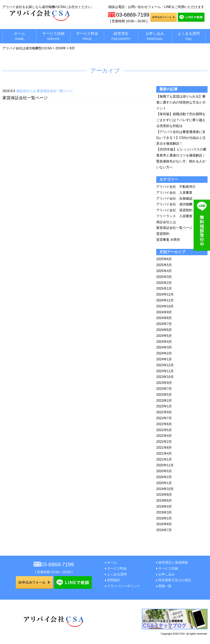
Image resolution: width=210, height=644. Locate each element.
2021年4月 (164, 453)
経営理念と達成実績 (173, 563)
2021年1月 (164, 459)
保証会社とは (26, 91)
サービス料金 (87, 36)
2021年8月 (164, 448)
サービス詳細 (53, 36)
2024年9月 (164, 312)
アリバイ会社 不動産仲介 (176, 187)
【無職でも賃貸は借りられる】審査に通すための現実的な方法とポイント (181, 102)
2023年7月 (164, 389)
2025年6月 (164, 259)
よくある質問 (189, 36)
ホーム (19, 36)
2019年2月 (164, 518)
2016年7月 (164, 530)
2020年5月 (164, 471)
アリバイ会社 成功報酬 (174, 204)
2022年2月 (164, 442)
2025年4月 (164, 271)
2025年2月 (164, 283)
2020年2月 (164, 477)
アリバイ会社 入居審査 (174, 193)
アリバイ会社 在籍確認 (174, 198)
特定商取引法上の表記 (175, 580)
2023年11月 (165, 371)
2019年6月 (164, 501)
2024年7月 (164, 324)
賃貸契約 (163, 234)
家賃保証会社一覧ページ (55, 91)
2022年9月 (164, 412)
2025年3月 (164, 277)
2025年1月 (164, 288)
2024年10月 (165, 306)
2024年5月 (164, 336)
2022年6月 (164, 424)
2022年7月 (164, 418)
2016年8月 (164, 524)
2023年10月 (165, 377)
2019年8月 (164, 495)
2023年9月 (164, 383)
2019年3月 (164, 512)
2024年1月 (164, 359)
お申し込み (155, 36)
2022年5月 (164, 430)
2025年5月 (164, 265)
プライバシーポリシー (123, 586)
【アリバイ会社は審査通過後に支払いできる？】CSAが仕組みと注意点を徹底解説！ (181, 138)
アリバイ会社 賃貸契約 (174, 210)
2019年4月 (164, 506)
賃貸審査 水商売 (168, 240)
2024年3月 (164, 347)
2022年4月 (164, 436)
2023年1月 (164, 406)
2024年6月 (164, 330)
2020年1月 (164, 483)
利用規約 (114, 580)
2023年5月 (164, 395)
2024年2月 (164, 353)
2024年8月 (164, 318)
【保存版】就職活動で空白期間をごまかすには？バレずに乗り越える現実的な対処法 (181, 120)
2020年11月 (165, 465)
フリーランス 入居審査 (174, 216)
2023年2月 (164, 401)
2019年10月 (165, 489)
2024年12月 (165, 294)
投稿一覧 (165, 586)
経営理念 (121, 36)
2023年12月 (165, 365)
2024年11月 (165, 300)
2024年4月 (164, 342)
